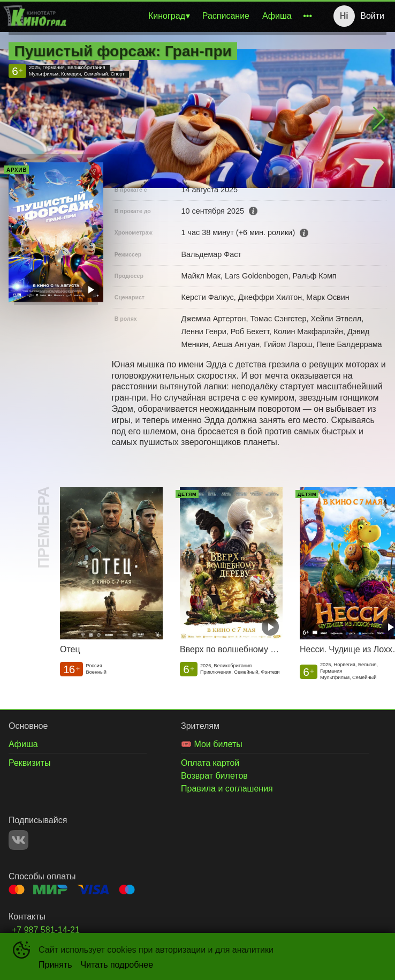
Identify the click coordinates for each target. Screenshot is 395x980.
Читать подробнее (117, 965)
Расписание (226, 16)
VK (18, 840)
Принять (55, 965)
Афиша (277, 16)
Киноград (167, 16)
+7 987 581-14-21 (46, 930)
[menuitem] (169, 16)
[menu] (193, 16)
